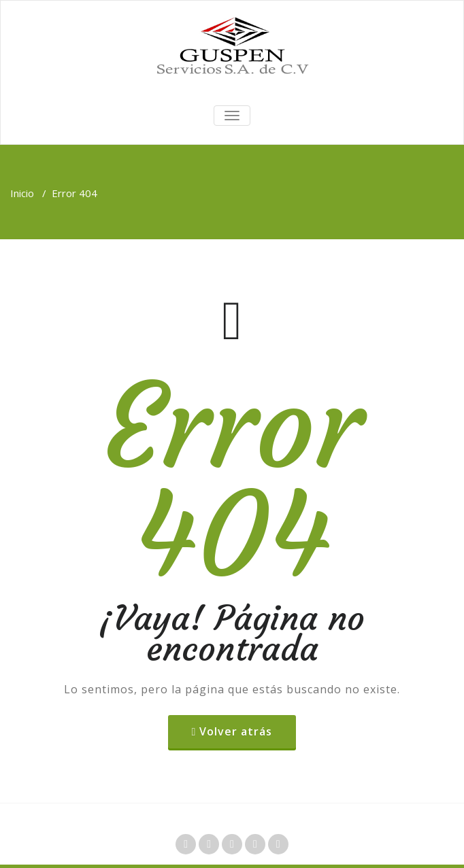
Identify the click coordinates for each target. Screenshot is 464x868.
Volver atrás (236, 731)
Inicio (22, 193)
